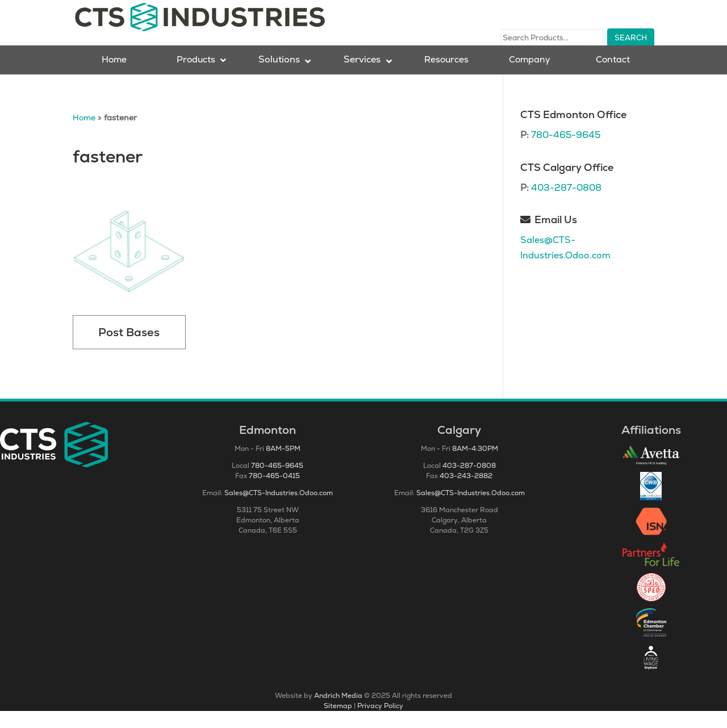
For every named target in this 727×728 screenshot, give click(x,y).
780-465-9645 (566, 152)
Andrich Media (338, 713)
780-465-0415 (274, 493)
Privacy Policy (380, 723)
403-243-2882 (466, 493)
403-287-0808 (566, 205)
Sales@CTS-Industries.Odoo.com (279, 510)
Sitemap (338, 723)
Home (84, 135)
